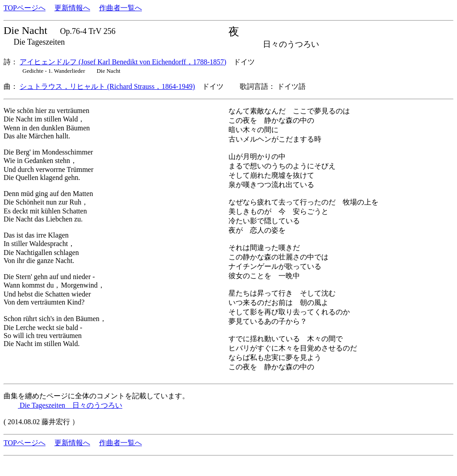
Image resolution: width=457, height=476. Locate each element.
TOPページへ (25, 8)
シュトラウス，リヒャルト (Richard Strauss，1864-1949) (107, 86)
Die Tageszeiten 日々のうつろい (70, 405)
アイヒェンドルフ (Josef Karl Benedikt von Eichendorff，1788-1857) (123, 62)
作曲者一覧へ (120, 8)
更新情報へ (72, 8)
